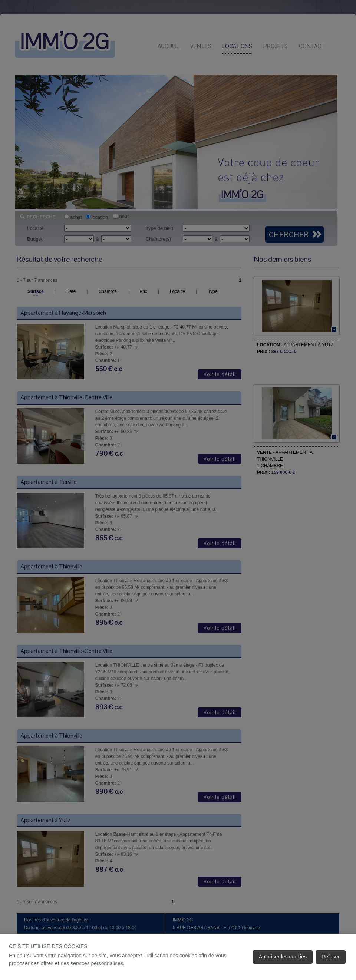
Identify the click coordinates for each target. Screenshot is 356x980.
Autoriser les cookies (283, 957)
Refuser (331, 957)
